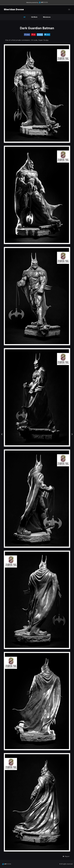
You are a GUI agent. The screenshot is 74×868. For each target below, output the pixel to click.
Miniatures (47, 17)
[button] (66, 856)
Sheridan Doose (14, 9)
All (24, 17)
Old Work (34, 17)
